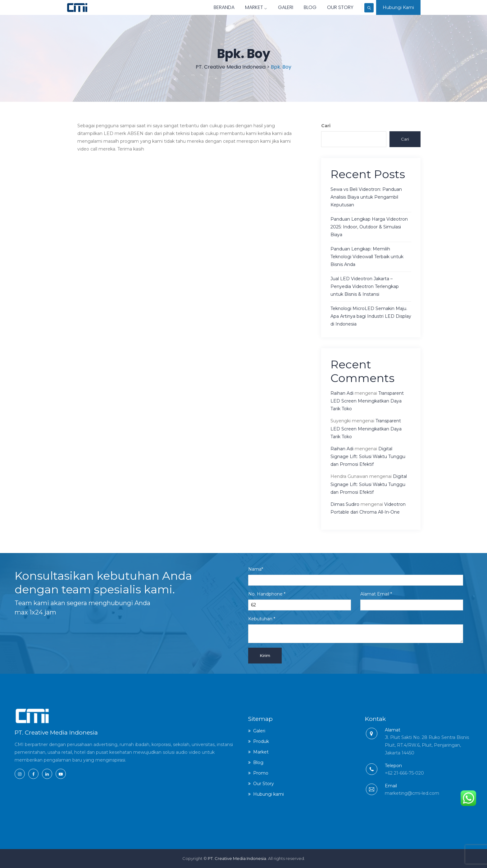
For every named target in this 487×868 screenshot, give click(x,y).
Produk (261, 741)
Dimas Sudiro (345, 504)
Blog (300, 7)
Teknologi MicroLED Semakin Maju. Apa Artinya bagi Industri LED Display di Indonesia (371, 316)
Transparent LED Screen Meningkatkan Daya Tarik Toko (367, 401)
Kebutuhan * (356, 630)
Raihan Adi (342, 393)
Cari (326, 126)
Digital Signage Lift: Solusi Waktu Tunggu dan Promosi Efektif (368, 456)
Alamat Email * (412, 601)
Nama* (356, 576)
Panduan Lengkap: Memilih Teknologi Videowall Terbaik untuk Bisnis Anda (367, 257)
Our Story (330, 7)
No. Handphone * (300, 601)
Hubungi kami (269, 794)
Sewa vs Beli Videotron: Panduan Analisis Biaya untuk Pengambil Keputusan (366, 197)
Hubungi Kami (398, 7)
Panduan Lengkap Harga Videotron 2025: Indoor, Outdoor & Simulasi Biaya (369, 227)
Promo (261, 773)
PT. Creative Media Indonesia (237, 858)
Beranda (214, 7)
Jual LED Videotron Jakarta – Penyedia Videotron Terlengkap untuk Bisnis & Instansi (365, 286)
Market (246, 7)
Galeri (275, 7)
